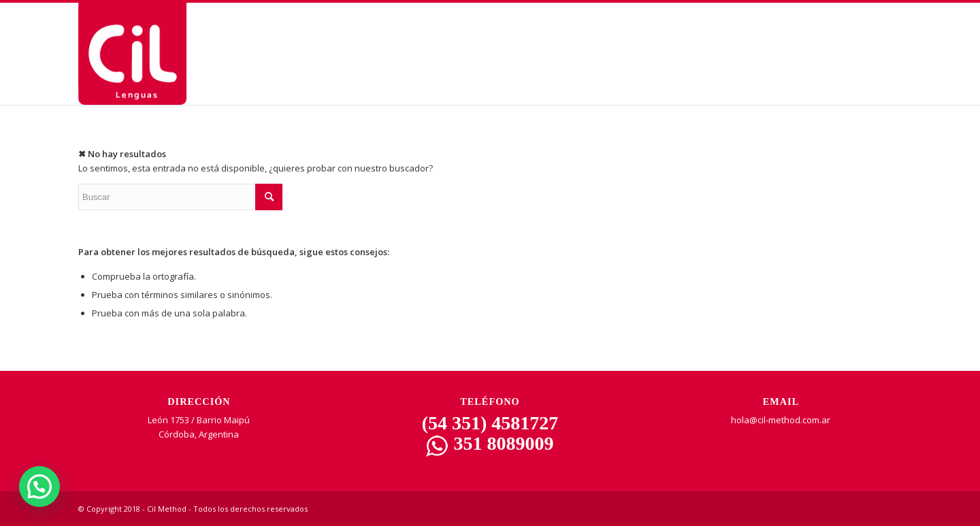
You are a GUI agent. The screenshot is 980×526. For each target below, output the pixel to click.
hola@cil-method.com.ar (781, 420)
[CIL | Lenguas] (132, 54)
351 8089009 (490, 443)
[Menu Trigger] (912, 36)
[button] (39, 487)
